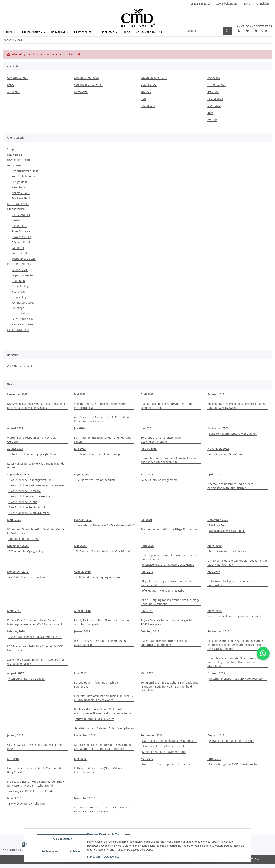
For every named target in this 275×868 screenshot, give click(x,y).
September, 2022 (18, 474)
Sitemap (146, 92)
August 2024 (15, 428)
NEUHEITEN (15, 154)
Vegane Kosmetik (22, 275)
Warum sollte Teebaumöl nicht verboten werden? (33, 440)
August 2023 (15, 449)
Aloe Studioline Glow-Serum (227, 454)
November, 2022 (218, 449)
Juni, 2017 (80, 673)
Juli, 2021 (146, 520)
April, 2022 (214, 474)
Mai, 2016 (147, 759)
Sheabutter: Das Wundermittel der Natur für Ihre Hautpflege (102, 406)
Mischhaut (18, 187)
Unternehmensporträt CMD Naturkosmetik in (238, 679)
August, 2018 (82, 611)
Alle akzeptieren (63, 839)
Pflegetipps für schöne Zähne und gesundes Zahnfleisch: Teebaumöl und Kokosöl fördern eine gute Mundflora (236, 645)
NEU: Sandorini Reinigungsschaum (98, 577)
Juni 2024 (147, 428)
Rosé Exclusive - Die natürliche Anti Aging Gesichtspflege (100, 643)
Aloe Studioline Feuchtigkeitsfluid (30, 480)
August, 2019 (82, 572)
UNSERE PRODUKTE (20, 160)
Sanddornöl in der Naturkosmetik (163, 746)
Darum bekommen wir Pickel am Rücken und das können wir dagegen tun (169, 460)
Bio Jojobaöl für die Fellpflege (27, 803)
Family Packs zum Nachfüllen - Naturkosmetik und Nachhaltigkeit (103, 622)
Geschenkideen (21, 313)
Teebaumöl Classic (24, 259)
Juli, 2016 (13, 759)
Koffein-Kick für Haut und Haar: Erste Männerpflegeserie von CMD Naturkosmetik (35, 622)
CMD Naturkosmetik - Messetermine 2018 (35, 637)
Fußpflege (18, 308)
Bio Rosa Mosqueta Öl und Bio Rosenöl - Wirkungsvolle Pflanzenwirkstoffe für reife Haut (104, 711)
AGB (143, 99)
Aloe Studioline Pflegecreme (160, 480)
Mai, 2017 (147, 673)
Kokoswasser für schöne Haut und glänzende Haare (36, 465)
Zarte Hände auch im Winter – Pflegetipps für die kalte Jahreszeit (36, 662)
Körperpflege (20, 297)
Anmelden (262, 3)
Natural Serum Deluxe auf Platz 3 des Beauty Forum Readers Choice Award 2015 (102, 809)
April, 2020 (148, 546)
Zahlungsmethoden (86, 78)
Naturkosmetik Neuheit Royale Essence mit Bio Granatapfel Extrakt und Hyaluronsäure (104, 747)
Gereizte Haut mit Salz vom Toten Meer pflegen (104, 728)
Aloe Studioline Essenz (23, 502)
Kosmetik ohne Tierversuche (27, 679)
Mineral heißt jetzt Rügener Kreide (164, 752)
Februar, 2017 (216, 673)
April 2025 (147, 394)
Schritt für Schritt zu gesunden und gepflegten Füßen (104, 440)
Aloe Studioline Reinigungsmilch (29, 513)
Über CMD (214, 106)
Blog (210, 113)
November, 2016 (85, 735)
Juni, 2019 (147, 572)
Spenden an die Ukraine (24, 539)
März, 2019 (14, 611)
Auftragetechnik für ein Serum (95, 719)
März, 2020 (215, 546)
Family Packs (20, 270)
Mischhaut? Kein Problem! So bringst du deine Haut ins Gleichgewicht (237, 406)
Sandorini (18, 248)
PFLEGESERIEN (16, 209)
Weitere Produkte (23, 324)
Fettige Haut (19, 182)
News (246, 3)
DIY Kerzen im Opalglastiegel (27, 551)
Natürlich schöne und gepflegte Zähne (33, 454)
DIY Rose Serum (219, 525)
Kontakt (212, 120)
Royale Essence (21, 237)
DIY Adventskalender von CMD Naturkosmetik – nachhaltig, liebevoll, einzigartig (37, 406)
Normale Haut (21, 193)
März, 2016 (14, 798)
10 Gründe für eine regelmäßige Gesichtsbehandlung (161, 440)
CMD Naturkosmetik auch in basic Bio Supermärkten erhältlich (165, 643)
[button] (239, 31)
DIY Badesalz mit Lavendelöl (227, 531)
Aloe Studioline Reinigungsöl (27, 507)
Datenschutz (112, 857)
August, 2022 (82, 474)
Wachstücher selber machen (27, 577)
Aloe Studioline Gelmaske (25, 491)
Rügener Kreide (22, 242)
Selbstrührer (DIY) (23, 319)
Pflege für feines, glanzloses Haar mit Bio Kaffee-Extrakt (167, 583)
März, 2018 (215, 611)
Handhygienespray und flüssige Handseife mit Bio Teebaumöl (170, 557)
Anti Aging (18, 281)
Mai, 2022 (147, 474)
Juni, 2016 (80, 759)
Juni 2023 (80, 449)
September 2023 (218, 428)
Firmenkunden (217, 85)
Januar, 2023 (149, 449)
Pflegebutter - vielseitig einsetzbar (164, 590)
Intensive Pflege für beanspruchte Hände (168, 565)
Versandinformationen (88, 85)
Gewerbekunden (226, 3)
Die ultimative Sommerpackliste (96, 480)
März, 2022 (14, 520)
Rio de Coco (19, 226)
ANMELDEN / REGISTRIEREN (254, 26)
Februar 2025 (216, 394)
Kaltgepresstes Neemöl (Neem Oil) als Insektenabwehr (98, 770)
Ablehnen (76, 851)
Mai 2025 (80, 394)
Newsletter (81, 92)
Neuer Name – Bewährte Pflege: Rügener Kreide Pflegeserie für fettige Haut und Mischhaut (233, 662)
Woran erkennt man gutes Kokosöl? (231, 741)
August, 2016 (216, 735)
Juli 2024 (79, 428)
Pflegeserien (215, 99)
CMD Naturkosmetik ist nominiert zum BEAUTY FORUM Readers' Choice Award (104, 698)
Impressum (94, 857)
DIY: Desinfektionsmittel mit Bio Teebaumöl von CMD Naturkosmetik (238, 563)
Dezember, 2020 (218, 520)
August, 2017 (15, 673)
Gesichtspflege (21, 286)
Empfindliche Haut (23, 176)
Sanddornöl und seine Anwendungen (233, 434)
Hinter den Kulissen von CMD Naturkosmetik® (105, 525)
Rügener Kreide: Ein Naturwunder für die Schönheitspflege (167, 406)
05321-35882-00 (201, 3)
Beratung (213, 92)
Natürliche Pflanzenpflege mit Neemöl (166, 764)
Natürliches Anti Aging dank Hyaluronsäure (170, 741)
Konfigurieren (50, 851)
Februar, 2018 (16, 631)
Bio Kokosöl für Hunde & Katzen (229, 551)
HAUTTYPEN (15, 165)
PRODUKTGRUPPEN (19, 264)
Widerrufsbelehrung (154, 78)
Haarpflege (19, 292)
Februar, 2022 (83, 520)
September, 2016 (152, 735)
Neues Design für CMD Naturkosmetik (233, 764)
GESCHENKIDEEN (18, 330)
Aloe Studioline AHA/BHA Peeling (29, 496)
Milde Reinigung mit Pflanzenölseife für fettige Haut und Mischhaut (170, 602)
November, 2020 (18, 546)
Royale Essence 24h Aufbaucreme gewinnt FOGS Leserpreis (168, 622)
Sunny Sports (20, 253)
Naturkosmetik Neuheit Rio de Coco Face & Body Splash (34, 770)
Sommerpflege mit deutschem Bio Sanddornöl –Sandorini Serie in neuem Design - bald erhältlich (170, 686)
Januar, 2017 (15, 735)
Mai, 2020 (80, 546)
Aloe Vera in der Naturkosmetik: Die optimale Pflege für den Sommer (103, 419)
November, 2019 (18, 572)
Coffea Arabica (21, 215)
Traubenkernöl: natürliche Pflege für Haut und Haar (170, 531)
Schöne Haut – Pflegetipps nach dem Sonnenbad (97, 684)
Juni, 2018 (147, 611)
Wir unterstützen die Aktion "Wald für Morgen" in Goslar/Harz (37, 531)
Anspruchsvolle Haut (25, 171)
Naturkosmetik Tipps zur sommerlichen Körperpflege (233, 583)
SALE (10, 335)
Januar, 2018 (82, 631)
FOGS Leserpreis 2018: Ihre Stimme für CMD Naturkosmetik (35, 648)
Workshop (214, 78)
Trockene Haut (21, 198)
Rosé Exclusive (21, 231)
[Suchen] (203, 31)
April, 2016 (214, 759)
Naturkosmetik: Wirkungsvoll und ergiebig (236, 616)
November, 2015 (85, 798)
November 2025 (17, 394)
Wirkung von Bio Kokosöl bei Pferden (32, 791)
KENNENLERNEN (18, 204)
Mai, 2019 (214, 572)
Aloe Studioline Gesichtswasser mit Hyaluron (37, 485)
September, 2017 (218, 631)
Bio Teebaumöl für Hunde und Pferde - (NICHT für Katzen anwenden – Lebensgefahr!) (37, 784)
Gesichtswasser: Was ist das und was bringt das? (35, 747)
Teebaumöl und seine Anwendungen (99, 454)
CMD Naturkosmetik (20, 366)
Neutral (17, 220)
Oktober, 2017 (150, 631)
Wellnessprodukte (23, 302)
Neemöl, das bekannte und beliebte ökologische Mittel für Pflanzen (230, 486)
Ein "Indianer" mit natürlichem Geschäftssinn (104, 551)
